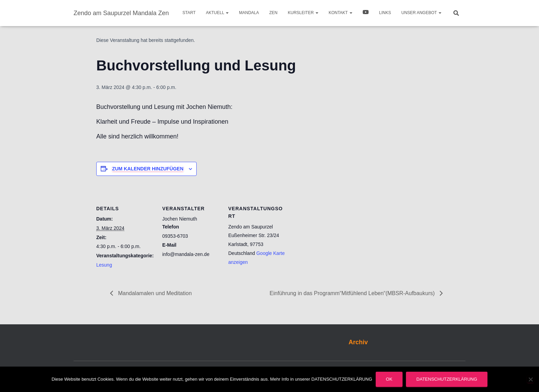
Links (385, 13)
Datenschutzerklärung (447, 379)
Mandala (249, 13)
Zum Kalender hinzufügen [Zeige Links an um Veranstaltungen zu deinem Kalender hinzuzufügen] (148, 169)
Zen (273, 13)
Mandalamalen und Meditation (154, 293)
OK (389, 379)
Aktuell (217, 13)
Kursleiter (303, 13)
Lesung (104, 265)
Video (366, 13)
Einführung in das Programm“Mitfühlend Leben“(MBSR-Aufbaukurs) (353, 293)
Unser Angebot (421, 13)
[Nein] (530, 379)
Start (189, 13)
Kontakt (340, 13)
